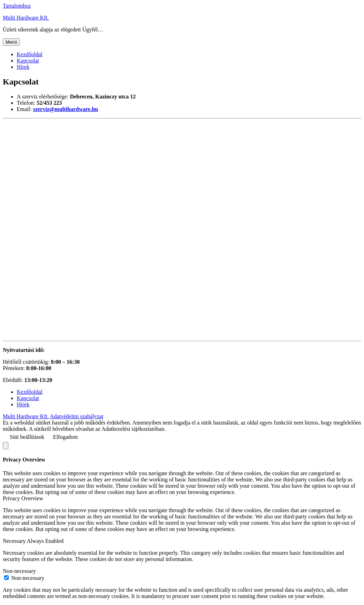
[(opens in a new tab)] (66, 109)
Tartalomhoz (17, 6)
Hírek (23, 67)
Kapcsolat (28, 61)
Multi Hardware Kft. (26, 18)
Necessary (15, 541)
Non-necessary (19, 571)
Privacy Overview (23, 498)
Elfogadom (65, 437)
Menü (11, 42)
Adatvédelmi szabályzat (77, 416)
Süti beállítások (27, 437)
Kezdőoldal (30, 54)
